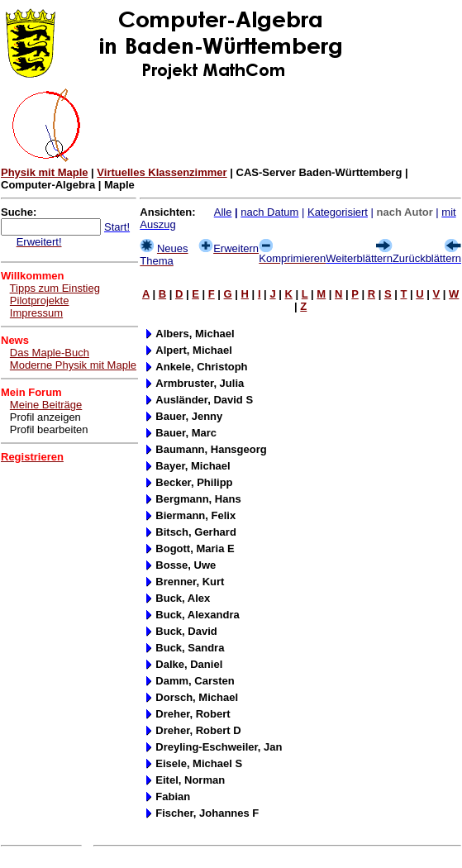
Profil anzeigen (45, 417)
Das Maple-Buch (50, 353)
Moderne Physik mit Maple (73, 365)
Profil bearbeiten (49, 429)
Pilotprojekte (40, 300)
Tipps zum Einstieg (55, 288)
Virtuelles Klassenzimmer (162, 172)
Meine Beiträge (46, 405)
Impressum (36, 313)
